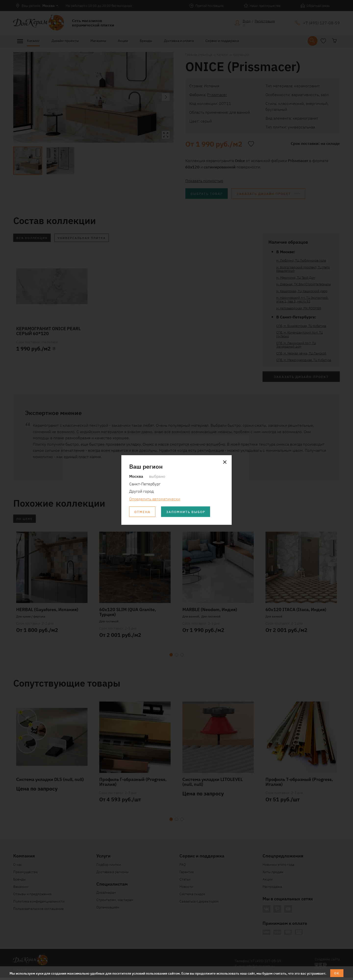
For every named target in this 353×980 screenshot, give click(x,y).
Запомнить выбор (189, 512)
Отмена (143, 512)
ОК (337, 973)
